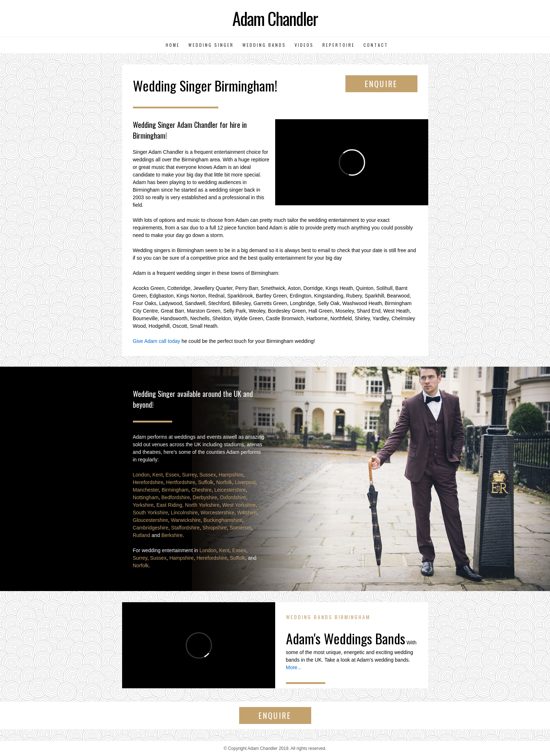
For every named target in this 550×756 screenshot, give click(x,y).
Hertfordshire (181, 482)
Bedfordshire (176, 497)
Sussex (207, 475)
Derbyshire (205, 497)
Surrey (189, 475)
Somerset (241, 528)
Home (173, 45)
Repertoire (339, 45)
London (141, 475)
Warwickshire (186, 520)
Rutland (142, 535)
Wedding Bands (264, 45)
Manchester (146, 490)
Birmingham (175, 490)
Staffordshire (185, 528)
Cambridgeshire (151, 528)
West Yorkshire (239, 505)
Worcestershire (218, 513)
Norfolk (224, 482)
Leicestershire (230, 490)
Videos (304, 45)
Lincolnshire (184, 513)
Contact (376, 45)
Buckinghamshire (223, 520)
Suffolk (206, 482)
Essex (173, 475)
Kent (158, 475)
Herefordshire (148, 482)
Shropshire (215, 528)
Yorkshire (143, 505)
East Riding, (170, 505)
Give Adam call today (157, 341)
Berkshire (172, 535)
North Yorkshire (202, 505)
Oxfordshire (233, 497)
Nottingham (146, 497)
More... (294, 667)
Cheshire (201, 490)
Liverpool (245, 482)
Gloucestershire (151, 520)
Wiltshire (247, 513)
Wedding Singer (211, 45)
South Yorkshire (151, 513)
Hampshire (231, 475)
